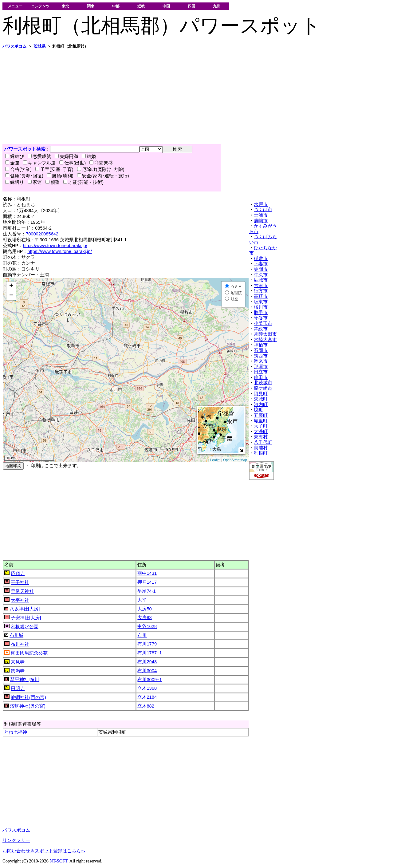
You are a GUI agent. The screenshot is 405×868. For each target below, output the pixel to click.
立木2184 (147, 697)
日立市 (261, 372)
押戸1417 (147, 582)
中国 (166, 6)
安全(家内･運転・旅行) (103, 176)
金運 (12, 163)
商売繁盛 (101, 163)
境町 (258, 410)
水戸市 (261, 204)
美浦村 (261, 448)
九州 (217, 6)
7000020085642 (42, 234)
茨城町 (261, 399)
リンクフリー (16, 840)
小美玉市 (263, 323)
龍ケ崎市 (263, 388)
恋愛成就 (39, 156)
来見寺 (18, 662)
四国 (191, 6)
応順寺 (18, 574)
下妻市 (261, 264)
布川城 (16, 635)
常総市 (261, 329)
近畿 (141, 6)
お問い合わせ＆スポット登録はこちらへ (44, 851)
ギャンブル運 (39, 163)
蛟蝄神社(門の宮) (28, 697)
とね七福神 (16, 732)
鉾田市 (261, 377)
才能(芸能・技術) (83, 182)
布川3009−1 (149, 680)
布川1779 (147, 644)
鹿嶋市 (261, 221)
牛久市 (261, 275)
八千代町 (263, 442)
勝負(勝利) (60, 176)
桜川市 (261, 307)
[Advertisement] (187, 97)
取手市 (261, 313)
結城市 (261, 280)
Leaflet (215, 460)
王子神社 (20, 582)
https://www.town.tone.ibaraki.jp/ (55, 246)
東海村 (261, 437)
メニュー (15, 6)
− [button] (11, 296)
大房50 (144, 609)
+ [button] (11, 286)
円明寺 (18, 688)
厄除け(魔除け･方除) (101, 169)
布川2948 (147, 662)
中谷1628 (147, 626)
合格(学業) (18, 169)
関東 (91, 6)
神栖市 (261, 345)
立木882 (146, 706)
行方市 (261, 291)
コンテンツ (40, 6)
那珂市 (261, 367)
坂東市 (261, 302)
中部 (116, 6)
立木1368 (147, 688)
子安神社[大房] (26, 618)
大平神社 (20, 600)
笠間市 (261, 269)
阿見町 (261, 394)
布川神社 (20, 644)
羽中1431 (147, 573)
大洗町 (261, 432)
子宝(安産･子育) (54, 169)
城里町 (261, 421)
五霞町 (261, 415)
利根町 (261, 453)
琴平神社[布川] (25, 680)
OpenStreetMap (235, 460)
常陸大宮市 (265, 340)
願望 (53, 182)
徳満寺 (18, 671)
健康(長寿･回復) (24, 176)
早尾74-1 (146, 591)
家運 (35, 182)
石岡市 (261, 350)
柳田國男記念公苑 (29, 653)
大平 (142, 600)
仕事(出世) (73, 163)
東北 (65, 6)
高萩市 (261, 296)
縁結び (15, 156)
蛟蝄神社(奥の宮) (28, 706)
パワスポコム (16, 830)
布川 (142, 635)
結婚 (89, 156)
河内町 (261, 404)
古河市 (261, 286)
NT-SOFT (58, 861)
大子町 (261, 426)
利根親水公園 (25, 627)
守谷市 (261, 318)
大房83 (144, 617)
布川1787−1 (149, 653)
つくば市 (263, 210)
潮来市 (261, 361)
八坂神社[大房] (25, 609)
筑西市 (261, 356)
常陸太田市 (265, 334)
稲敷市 (261, 258)
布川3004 (147, 671)
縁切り (15, 182)
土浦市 (261, 215)
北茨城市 (263, 383)
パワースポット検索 (25, 149)
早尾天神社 (22, 591)
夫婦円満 (66, 156)
